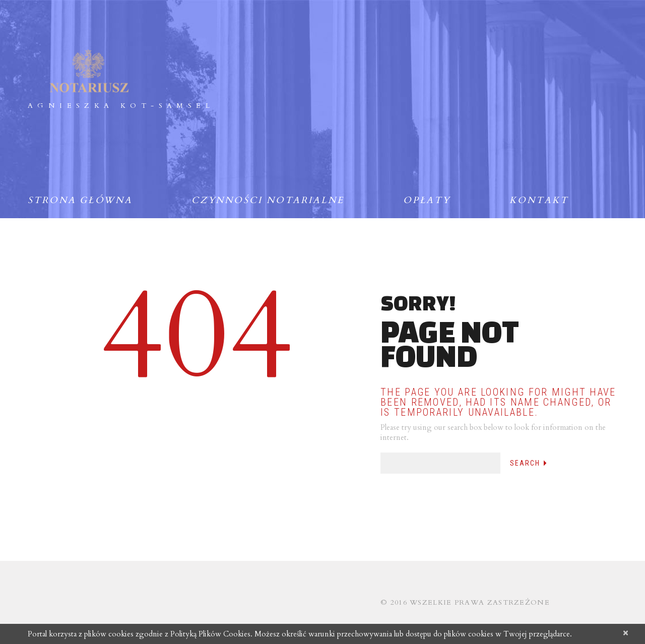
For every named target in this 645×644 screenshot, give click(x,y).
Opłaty (427, 200)
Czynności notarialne (268, 200)
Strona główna (80, 200)
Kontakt (539, 200)
